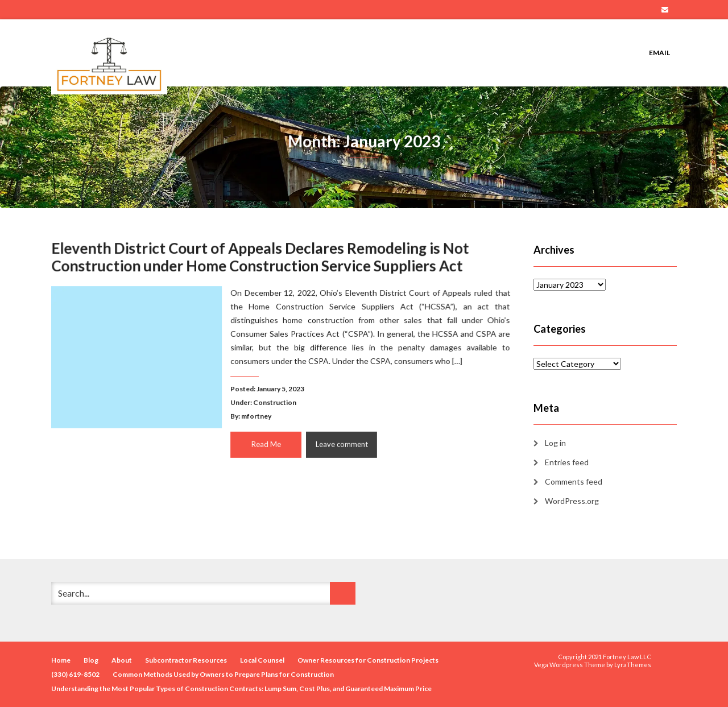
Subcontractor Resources (186, 660)
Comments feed (574, 481)
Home (61, 660)
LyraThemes (633, 665)
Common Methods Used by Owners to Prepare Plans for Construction (223, 674)
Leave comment (341, 443)
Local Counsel (262, 660)
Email (665, 10)
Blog (91, 660)
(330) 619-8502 (75, 674)
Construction (275, 402)
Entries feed (567, 462)
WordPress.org (572, 501)
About (122, 660)
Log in (555, 443)
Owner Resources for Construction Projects (368, 660)
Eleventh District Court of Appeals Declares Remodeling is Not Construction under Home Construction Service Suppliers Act (260, 258)
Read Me (266, 443)
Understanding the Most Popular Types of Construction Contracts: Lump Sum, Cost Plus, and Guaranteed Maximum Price (241, 689)
